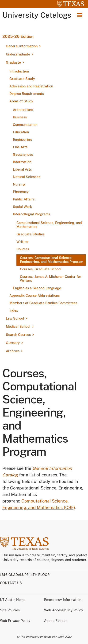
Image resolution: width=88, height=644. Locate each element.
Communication (25, 125)
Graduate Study (22, 79)
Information (22, 162)
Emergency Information (63, 600)
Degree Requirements (27, 94)
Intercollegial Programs (31, 214)
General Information (22, 46)
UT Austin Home (13, 600)
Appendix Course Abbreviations (34, 296)
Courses (23, 249)
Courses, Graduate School (41, 269)
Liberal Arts (22, 169)
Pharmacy (21, 192)
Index (14, 310)
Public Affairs (24, 199)
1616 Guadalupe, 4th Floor (25, 575)
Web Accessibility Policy (64, 610)
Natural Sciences (27, 177)
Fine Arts (20, 147)
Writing (22, 242)
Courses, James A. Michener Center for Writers (51, 279)
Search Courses (18, 335)
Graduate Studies (31, 234)
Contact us (11, 583)
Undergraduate (18, 54)
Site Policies (10, 610)
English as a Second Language (37, 288)
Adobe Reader (55, 621)
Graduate (13, 62)
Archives (13, 351)
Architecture (23, 110)
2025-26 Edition (18, 36)
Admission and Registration (31, 86)
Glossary (13, 343)
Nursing (19, 184)
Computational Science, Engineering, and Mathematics (49, 225)
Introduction (19, 71)
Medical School (18, 327)
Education (21, 132)
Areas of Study (21, 101)
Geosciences (23, 155)
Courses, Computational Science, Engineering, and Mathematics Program (52, 260)
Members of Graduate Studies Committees (43, 303)
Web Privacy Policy (15, 621)
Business (20, 117)
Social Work (22, 207)
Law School (15, 318)
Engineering (22, 140)
